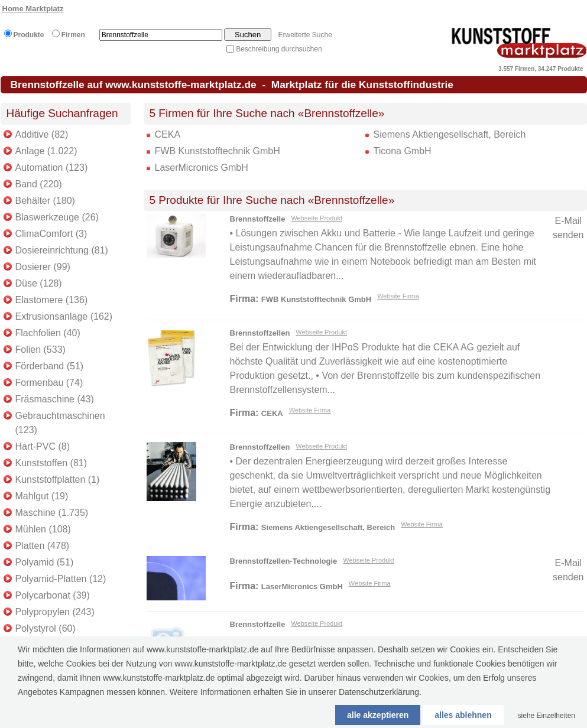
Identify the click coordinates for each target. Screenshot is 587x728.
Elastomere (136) (52, 300)
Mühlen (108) (43, 529)
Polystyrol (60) (46, 628)
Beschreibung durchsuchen (279, 49)
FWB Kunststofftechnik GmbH (218, 151)
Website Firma (398, 296)
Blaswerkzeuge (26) (57, 217)
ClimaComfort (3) (51, 234)
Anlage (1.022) (46, 151)
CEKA (168, 134)
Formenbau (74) (49, 383)
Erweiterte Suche (305, 35)
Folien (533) (40, 350)
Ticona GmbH (403, 151)
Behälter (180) (45, 201)
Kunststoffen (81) (51, 463)
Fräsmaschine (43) (55, 399)
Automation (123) (52, 168)
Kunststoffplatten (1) (58, 480)
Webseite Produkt (317, 218)
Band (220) (39, 184)
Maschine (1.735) (52, 513)
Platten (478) (43, 546)
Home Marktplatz (33, 9)
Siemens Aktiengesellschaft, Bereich (450, 134)
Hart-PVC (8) (43, 446)
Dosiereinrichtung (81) (62, 250)
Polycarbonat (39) (53, 595)
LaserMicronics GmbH (202, 168)
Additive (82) (42, 134)
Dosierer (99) (43, 267)
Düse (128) (39, 283)
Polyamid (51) (45, 562)
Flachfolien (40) (48, 333)
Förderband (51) (50, 366)
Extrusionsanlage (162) (64, 316)
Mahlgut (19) (42, 496)
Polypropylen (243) (55, 612)
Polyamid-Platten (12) (61, 579)
